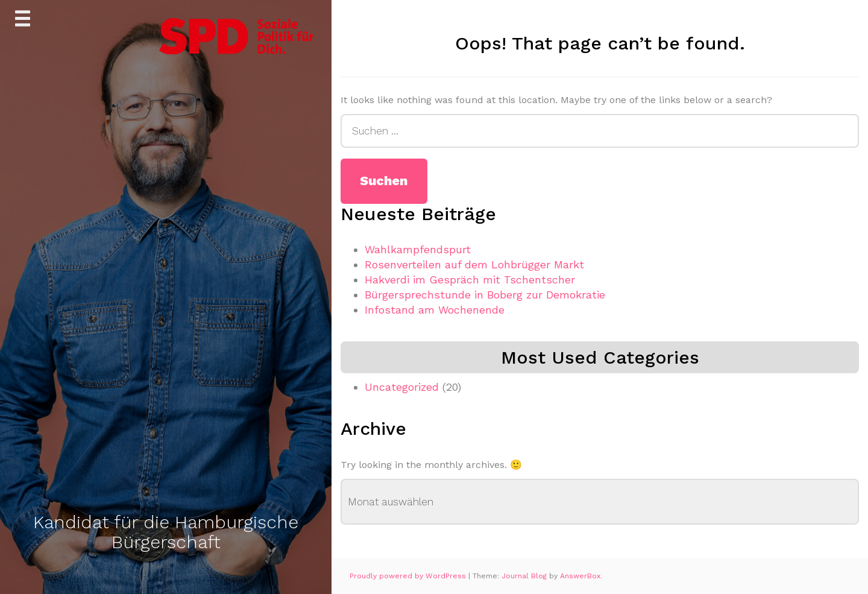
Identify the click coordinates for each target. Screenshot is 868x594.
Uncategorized (402, 387)
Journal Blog (525, 576)
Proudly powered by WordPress (409, 576)
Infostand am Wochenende (435, 310)
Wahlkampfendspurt (418, 249)
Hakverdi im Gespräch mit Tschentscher (470, 280)
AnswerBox (580, 576)
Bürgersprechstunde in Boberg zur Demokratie (485, 295)
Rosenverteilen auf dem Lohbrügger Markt (474, 264)
